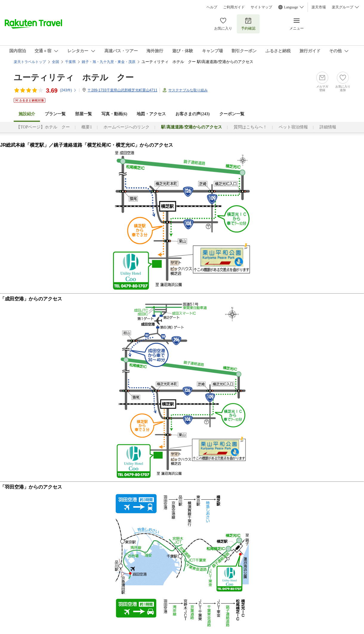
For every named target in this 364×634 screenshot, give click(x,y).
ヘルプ (212, 7)
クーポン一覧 (232, 114)
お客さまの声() (192, 114)
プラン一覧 (55, 114)
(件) (68, 90)
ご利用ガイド (234, 7)
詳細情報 (328, 127)
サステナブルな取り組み (188, 90)
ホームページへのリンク (127, 127)
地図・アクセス (151, 114)
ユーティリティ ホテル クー (74, 77)
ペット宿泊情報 (293, 127)
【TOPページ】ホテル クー (43, 127)
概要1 (87, 127)
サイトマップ (261, 7)
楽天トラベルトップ (30, 62)
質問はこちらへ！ (250, 127)
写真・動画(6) (114, 114)
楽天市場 (319, 7)
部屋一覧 (84, 114)
